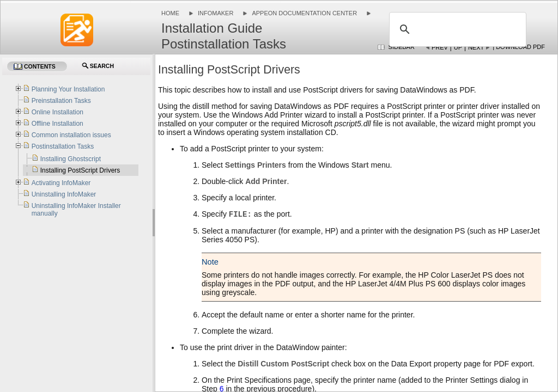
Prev (440, 47)
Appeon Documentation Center (304, 13)
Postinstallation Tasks (63, 146)
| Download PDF (519, 47)
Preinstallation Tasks (61, 101)
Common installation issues (71, 135)
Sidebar (402, 47)
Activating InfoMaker (61, 183)
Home (170, 13)
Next (476, 47)
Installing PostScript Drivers (80, 170)
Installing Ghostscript (71, 159)
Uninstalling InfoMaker (64, 194)
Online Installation (57, 112)
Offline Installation (57, 124)
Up (458, 47)
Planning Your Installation (68, 89)
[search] (456, 29)
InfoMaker (216, 13)
